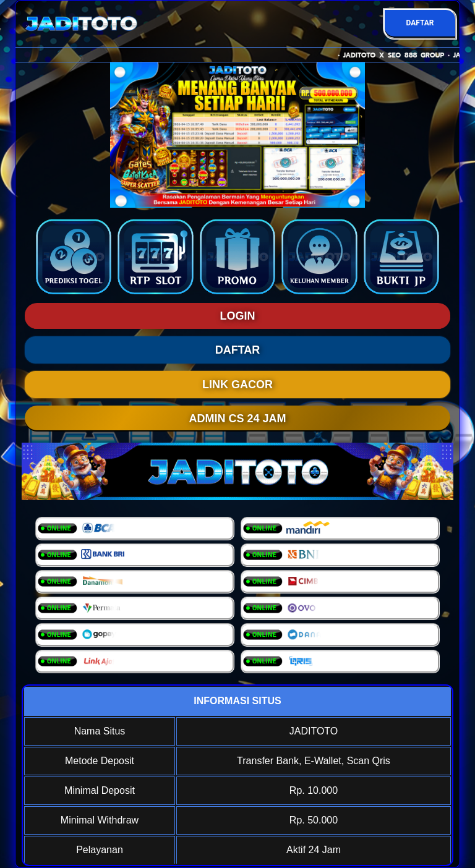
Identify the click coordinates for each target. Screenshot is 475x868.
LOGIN (238, 316)
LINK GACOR (237, 385)
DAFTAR (420, 23)
